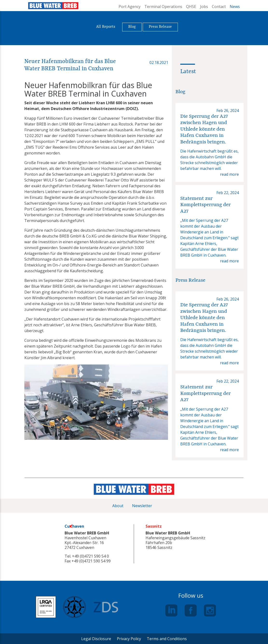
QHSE (191, 7)
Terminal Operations (163, 7)
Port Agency (130, 7)
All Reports (106, 27)
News (235, 7)
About (118, 506)
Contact (219, 7)
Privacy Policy (129, 639)
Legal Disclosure (96, 639)
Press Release (160, 27)
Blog (132, 27)
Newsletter (142, 506)
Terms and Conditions (167, 639)
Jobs (204, 7)
